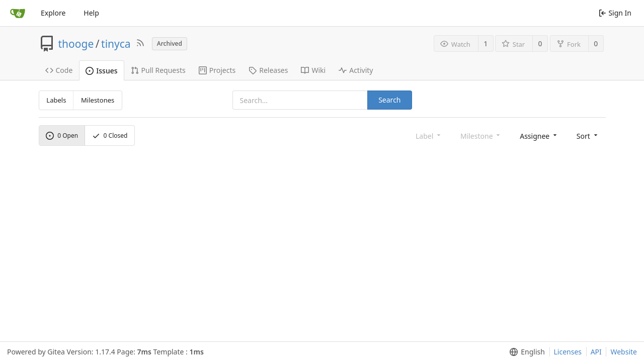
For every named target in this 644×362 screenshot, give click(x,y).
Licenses (568, 352)
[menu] (539, 135)
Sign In (615, 13)
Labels (56, 100)
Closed (110, 135)
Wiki (313, 70)
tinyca (116, 44)
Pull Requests (158, 70)
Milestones (98, 100)
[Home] (18, 13)
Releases (268, 70)
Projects (217, 70)
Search (389, 100)
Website (624, 352)
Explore (53, 13)
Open (62, 135)
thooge (76, 44)
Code (59, 70)
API (596, 352)
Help (91, 13)
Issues (101, 71)
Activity (356, 70)
